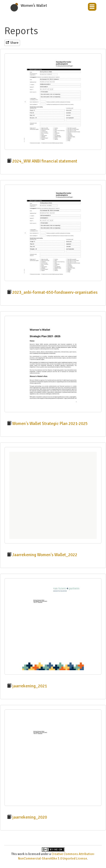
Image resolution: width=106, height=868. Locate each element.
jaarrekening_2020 (30, 817)
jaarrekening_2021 (30, 686)
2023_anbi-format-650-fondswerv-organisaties (55, 292)
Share (12, 43)
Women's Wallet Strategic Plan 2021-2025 (50, 424)
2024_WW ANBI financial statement (45, 161)
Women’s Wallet (34, 6)
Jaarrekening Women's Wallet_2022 (45, 555)
